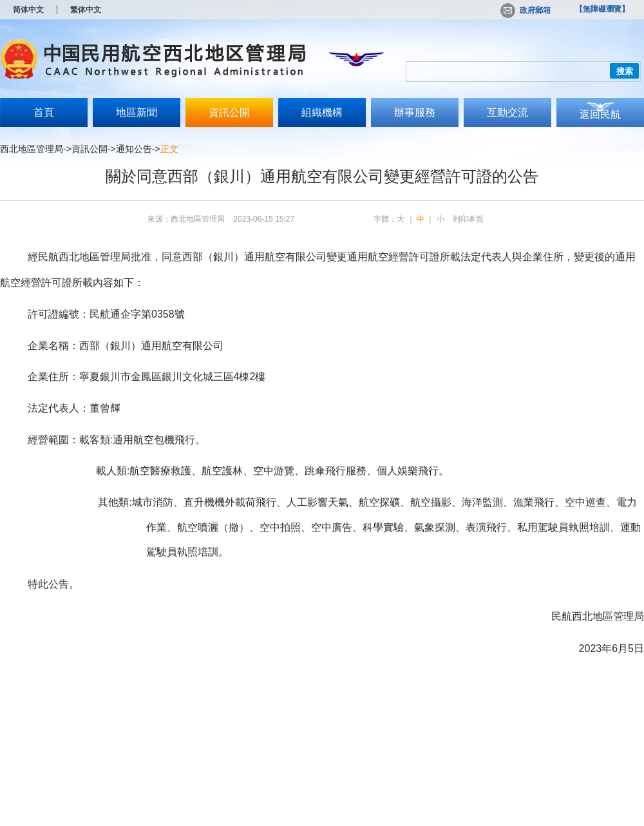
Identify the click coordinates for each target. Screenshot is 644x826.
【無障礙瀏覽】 (602, 9)
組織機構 (322, 112)
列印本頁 (468, 219)
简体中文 (28, 10)
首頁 (44, 112)
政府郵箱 (526, 10)
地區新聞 (137, 112)
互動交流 (507, 112)
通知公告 (134, 149)
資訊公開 (229, 112)
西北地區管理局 (32, 149)
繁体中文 (86, 10)
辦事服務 (415, 112)
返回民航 (600, 114)
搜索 (625, 71)
